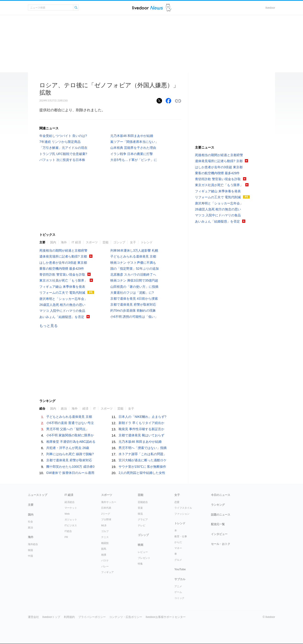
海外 (64, 242)
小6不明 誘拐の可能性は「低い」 (134, 317)
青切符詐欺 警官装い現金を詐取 (62, 274)
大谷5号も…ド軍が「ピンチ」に (134, 160)
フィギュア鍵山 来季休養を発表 (62, 287)
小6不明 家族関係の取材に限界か (70, 435)
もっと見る (49, 326)
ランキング (218, 505)
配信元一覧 (218, 524)
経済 (85, 409)
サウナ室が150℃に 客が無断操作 (142, 467)
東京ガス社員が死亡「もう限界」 (63, 280)
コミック (179, 598)
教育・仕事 (181, 536)
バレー (105, 566)
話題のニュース (221, 515)
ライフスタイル (183, 508)
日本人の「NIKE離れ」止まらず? (142, 417)
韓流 (140, 514)
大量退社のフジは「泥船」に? (132, 293)
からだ (178, 542)
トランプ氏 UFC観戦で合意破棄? (63, 154)
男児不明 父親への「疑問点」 (68, 429)
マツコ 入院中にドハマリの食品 (62, 311)
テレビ (142, 525)
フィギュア (107, 572)
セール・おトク (221, 544)
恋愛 (177, 502)
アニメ (178, 586)
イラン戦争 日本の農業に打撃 (132, 154)
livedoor (270, 8)
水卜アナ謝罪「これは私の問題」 (143, 454)
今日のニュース (221, 495)
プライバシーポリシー (92, 617)
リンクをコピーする (178, 101)
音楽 (140, 508)
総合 (42, 409)
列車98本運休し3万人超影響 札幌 (134, 250)
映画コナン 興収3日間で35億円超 (134, 280)
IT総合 (68, 531)
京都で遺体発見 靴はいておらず (141, 435)
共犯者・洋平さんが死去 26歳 (68, 448)
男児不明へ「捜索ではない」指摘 (143, 448)
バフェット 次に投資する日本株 (62, 160)
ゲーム (178, 592)
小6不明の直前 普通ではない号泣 (70, 423)
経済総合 (70, 502)
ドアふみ (169, 8)
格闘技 (105, 543)
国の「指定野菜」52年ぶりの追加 (135, 269)
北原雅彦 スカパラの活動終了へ (133, 274)
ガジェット (71, 519)
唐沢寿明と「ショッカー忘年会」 (63, 299)
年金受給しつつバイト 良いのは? (63, 136)
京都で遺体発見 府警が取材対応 (133, 304)
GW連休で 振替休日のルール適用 (70, 473)
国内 (53, 242)
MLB (104, 525)
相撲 (104, 555)
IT (95, 409)
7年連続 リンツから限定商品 (60, 142)
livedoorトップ (51, 617)
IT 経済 (76, 242)
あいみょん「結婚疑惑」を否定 (62, 317)
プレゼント (144, 558)
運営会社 (33, 617)
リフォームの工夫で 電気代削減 (62, 293)
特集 (140, 564)
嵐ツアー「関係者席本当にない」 (134, 142)
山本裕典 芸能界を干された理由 (133, 148)
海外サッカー (109, 502)
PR (66, 537)
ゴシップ (119, 242)
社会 (30, 522)
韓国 (30, 550)
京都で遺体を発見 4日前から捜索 (134, 299)
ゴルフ (105, 531)
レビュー (143, 552)
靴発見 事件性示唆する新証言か (141, 429)
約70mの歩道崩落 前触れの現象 (133, 310)
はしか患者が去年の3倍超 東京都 (63, 263)
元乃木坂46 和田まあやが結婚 (132, 136)
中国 (30, 556)
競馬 (104, 549)
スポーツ (92, 242)
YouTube (180, 569)
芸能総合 (143, 502)
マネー (178, 548)
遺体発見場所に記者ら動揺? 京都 (63, 256)
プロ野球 (106, 519)
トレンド (147, 242)
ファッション (182, 514)
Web (67, 514)
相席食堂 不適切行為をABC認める (71, 442)
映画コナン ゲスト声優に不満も (133, 263)
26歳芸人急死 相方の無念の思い (62, 305)
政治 (64, 409)
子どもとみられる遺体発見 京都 (133, 256)
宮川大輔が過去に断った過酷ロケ (143, 460)
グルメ (178, 560)
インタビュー (219, 534)
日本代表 (106, 508)
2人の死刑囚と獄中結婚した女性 (142, 473)
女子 (133, 242)
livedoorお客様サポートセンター (166, 617)
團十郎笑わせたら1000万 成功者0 (70, 467)
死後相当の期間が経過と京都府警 (63, 250)
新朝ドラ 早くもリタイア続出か (141, 423)
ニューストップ (38, 495)
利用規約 (69, 617)
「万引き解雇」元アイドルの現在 (63, 148)
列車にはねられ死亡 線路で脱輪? (70, 454)
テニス (105, 537)
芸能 (106, 242)
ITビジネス (71, 525)
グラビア (143, 519)
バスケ (105, 560)
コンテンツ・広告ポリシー (126, 617)
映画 (141, 545)
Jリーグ (106, 514)
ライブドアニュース (148, 8)
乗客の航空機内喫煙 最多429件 (62, 269)
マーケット (71, 508)
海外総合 (33, 544)
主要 (42, 242)
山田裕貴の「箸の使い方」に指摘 (134, 287)
